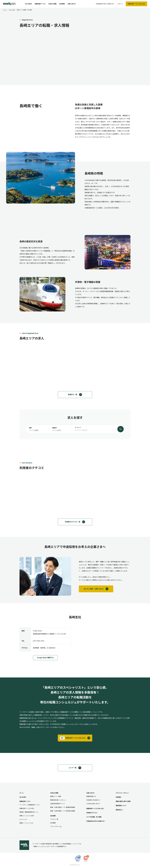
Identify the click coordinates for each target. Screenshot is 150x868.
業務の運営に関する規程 (123, 801)
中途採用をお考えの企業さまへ (96, 821)
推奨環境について (121, 806)
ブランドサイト (56, 826)
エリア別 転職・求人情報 (94, 817)
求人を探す (23, 797)
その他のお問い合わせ (93, 804)
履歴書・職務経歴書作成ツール (29, 812)
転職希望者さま (91, 796)
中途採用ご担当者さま (93, 800)
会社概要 (53, 823)
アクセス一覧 (54, 819)
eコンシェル (23, 819)
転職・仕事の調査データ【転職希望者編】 (63, 807)
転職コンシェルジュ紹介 (27, 816)
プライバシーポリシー (122, 793)
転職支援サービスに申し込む (95, 808)
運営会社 (119, 810)
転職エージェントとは (26, 823)
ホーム (5, 10)
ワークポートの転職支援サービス (30, 805)
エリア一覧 (12, 10)
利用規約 (118, 797)
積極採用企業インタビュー (58, 800)
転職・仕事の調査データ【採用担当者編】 (63, 811)
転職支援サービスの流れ (27, 808)
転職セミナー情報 (56, 796)
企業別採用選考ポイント (58, 804)
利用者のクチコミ (92, 813)
